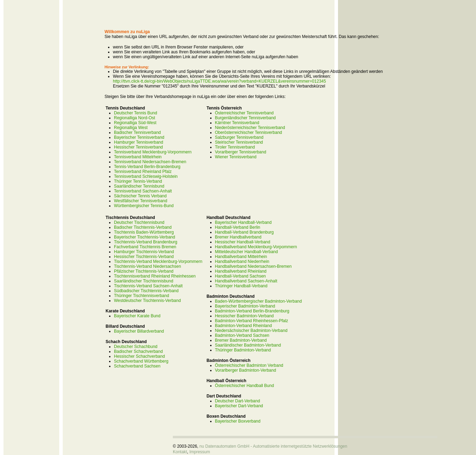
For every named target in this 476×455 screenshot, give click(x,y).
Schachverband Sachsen (137, 366)
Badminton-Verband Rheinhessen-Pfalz (252, 321)
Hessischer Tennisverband (139, 147)
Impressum (199, 452)
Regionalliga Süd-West (135, 123)
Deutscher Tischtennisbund (139, 222)
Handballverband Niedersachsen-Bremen (253, 266)
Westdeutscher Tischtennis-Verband (147, 301)
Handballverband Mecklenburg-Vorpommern (256, 247)
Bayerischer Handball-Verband (243, 222)
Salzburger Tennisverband (239, 137)
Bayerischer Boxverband (238, 421)
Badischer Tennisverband (137, 132)
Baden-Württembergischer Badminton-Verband (258, 301)
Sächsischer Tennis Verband (140, 196)
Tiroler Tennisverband (235, 147)
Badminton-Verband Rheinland (243, 326)
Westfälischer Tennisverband (141, 201)
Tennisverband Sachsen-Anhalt (143, 191)
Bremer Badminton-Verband (241, 340)
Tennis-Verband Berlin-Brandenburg (147, 167)
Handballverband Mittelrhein (241, 257)
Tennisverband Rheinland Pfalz (143, 172)
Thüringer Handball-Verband (241, 286)
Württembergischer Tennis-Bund (144, 206)
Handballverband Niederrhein (242, 261)
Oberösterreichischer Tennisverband (249, 132)
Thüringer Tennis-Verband (138, 181)
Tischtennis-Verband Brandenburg (146, 242)
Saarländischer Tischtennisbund (144, 281)
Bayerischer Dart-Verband (239, 406)
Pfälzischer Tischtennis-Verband (144, 271)
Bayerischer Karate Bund (137, 316)
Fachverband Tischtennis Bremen (145, 247)
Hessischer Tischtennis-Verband (144, 257)
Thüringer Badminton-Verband (243, 350)
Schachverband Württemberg (141, 361)
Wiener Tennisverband (236, 157)
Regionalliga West (131, 128)
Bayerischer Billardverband (139, 331)
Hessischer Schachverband (139, 356)
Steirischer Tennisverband (239, 142)
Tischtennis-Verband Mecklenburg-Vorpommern (158, 261)
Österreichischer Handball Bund (244, 386)
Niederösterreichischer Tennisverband (250, 128)
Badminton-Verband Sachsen (242, 335)
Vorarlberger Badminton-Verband (245, 370)
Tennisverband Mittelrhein (138, 157)
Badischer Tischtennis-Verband (143, 227)
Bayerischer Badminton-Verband (245, 306)
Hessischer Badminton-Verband (244, 316)
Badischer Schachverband (138, 351)
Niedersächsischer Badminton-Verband (251, 331)
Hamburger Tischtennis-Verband (144, 252)
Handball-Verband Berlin (238, 227)
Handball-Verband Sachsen (240, 276)
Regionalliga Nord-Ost (135, 118)
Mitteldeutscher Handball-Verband (247, 252)
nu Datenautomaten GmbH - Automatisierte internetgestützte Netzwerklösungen (273, 446)
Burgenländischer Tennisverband (245, 118)
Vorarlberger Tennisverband (241, 152)
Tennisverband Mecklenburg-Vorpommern (153, 152)
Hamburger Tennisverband (139, 142)
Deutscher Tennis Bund (136, 113)
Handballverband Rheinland (241, 271)
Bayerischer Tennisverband (139, 137)
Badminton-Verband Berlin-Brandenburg (252, 311)
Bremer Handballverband (238, 237)
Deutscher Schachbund (136, 347)
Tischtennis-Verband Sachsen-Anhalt (148, 286)
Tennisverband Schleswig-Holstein (146, 176)
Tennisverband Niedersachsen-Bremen (150, 162)
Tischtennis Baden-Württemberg (144, 232)
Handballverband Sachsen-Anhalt (246, 281)
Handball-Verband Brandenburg (244, 232)
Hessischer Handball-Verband (243, 242)
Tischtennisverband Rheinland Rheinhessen (155, 276)
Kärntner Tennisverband (237, 123)
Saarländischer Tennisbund (139, 186)
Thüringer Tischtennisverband (141, 296)
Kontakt (180, 452)
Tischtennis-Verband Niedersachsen (147, 266)
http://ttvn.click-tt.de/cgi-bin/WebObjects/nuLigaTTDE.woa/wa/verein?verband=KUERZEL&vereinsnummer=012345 (219, 81)
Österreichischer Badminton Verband (249, 365)
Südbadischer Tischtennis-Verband (146, 291)
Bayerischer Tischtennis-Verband (144, 237)
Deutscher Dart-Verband (237, 401)
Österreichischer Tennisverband (244, 113)
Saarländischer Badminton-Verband (248, 345)
